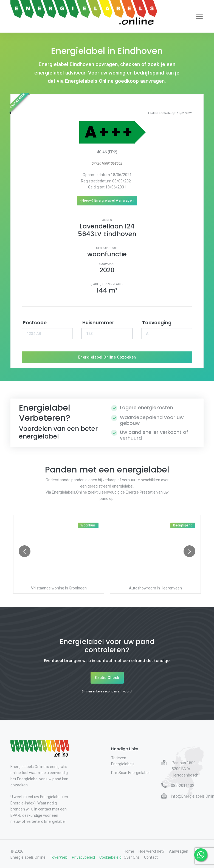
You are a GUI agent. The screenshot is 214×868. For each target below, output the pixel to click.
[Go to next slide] (189, 551)
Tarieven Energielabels (123, 761)
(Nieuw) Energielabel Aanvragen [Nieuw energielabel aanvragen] (107, 200)
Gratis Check (107, 678)
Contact (151, 857)
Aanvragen (179, 851)
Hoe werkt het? (152, 851)
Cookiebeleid (110, 857)
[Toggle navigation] (199, 16)
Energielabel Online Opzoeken (107, 357)
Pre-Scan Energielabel (130, 773)
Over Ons (132, 857)
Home (129, 851)
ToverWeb (59, 857)
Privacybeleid (83, 857)
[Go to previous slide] (25, 551)
